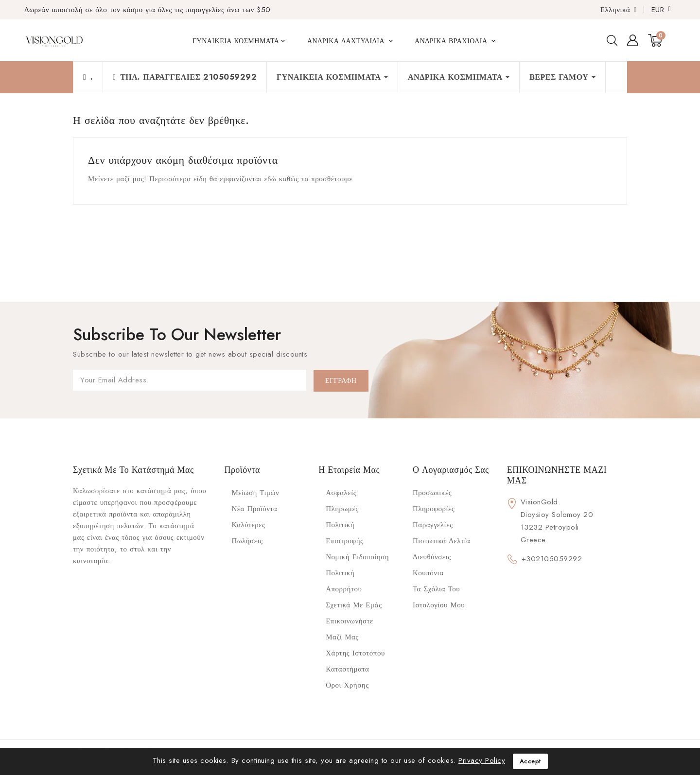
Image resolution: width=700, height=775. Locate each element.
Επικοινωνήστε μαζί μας (350, 629)
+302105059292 (552, 559)
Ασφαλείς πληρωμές (342, 501)
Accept (530, 761)
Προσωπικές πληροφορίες (434, 501)
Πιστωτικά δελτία (441, 541)
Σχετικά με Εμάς (354, 605)
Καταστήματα (347, 669)
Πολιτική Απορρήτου (344, 581)
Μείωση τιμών (255, 493)
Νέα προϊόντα (254, 509)
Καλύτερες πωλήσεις (248, 533)
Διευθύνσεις (432, 557)
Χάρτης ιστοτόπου (355, 653)
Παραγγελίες (433, 525)
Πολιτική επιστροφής (344, 533)
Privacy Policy (482, 760)
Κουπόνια (428, 573)
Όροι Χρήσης (347, 685)
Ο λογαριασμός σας (451, 470)
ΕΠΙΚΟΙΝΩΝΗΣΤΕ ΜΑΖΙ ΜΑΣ (557, 475)
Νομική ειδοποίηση (357, 557)
